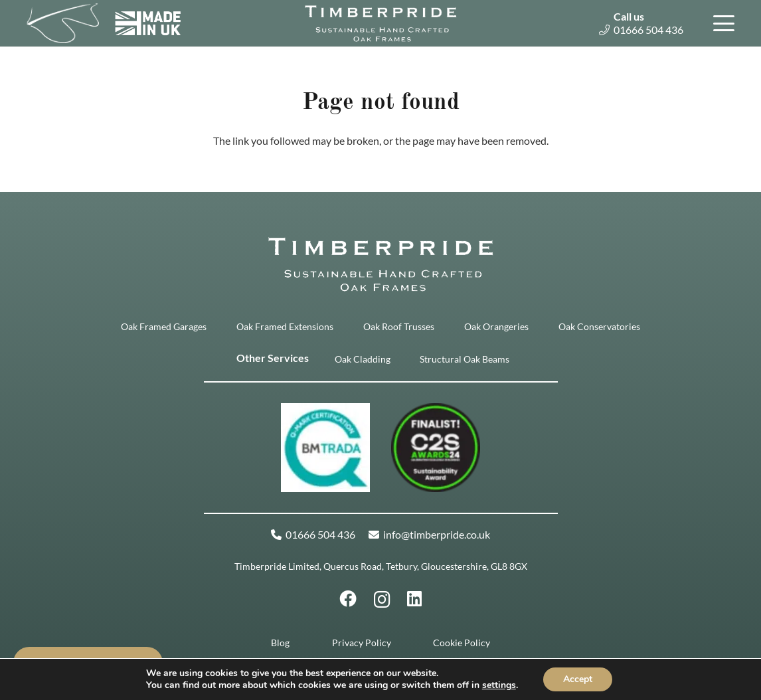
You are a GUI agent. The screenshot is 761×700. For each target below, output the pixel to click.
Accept (578, 679)
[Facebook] (348, 599)
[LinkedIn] (414, 599)
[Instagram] (382, 600)
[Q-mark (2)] (325, 448)
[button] (721, 23)
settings (499, 685)
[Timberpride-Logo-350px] (380, 23)
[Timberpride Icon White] (63, 23)
